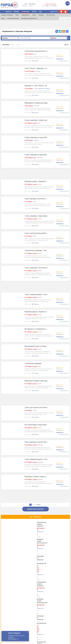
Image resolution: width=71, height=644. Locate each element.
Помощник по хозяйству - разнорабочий (34, 526)
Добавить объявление (51, 4)
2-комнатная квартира (35, 364)
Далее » (39, 505)
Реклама (68, 20)
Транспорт (41, 15)
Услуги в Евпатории (9, 609)
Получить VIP (59, 55)
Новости (8, 12)
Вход (26, 4)
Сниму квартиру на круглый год (40, 138)
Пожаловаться (60, 57)
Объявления (25, 12)
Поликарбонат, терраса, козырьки (56, 526)
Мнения (16, 12)
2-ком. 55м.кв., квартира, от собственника (44, 68)
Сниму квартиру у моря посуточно (41, 120)
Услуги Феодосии (8, 593)
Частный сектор (51, 15)
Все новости (35, 584)
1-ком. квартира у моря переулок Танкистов (45, 216)
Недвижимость (26, 15)
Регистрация (32, 4)
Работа (17, 15)
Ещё (40, 12)
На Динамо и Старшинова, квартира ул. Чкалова (47, 329)
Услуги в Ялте (7, 615)
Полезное (35, 535)
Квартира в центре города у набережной (44, 477)
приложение (54, 12)
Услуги (34, 15)
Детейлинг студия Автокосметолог (9, 526)
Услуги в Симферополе (10, 604)
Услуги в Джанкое (8, 620)
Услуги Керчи (7, 599)
